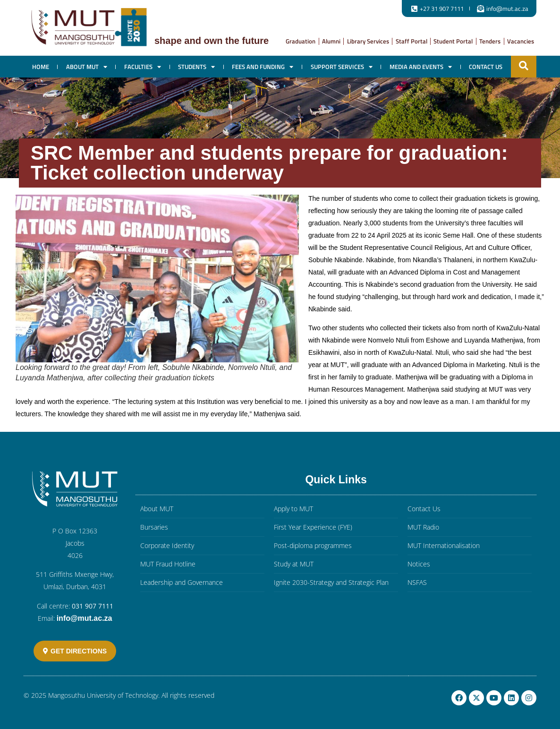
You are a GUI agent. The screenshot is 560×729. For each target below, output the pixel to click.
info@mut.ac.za (85, 618)
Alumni (331, 41)
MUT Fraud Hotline (168, 564)
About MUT (87, 67)
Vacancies (521, 41)
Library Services (368, 41)
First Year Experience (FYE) (313, 527)
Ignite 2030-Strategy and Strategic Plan (331, 582)
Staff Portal (412, 41)
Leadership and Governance (182, 582)
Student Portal (453, 41)
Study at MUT (294, 564)
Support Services (342, 67)
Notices (419, 564)
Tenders (490, 41)
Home (41, 67)
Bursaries (154, 527)
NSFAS (417, 582)
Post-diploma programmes (313, 545)
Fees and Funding (263, 67)
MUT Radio (423, 527)
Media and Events (421, 67)
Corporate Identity (167, 545)
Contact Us (486, 67)
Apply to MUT (293, 509)
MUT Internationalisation (444, 545)
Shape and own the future (212, 41)
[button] (524, 66)
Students (196, 67)
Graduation (301, 41)
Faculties (143, 67)
